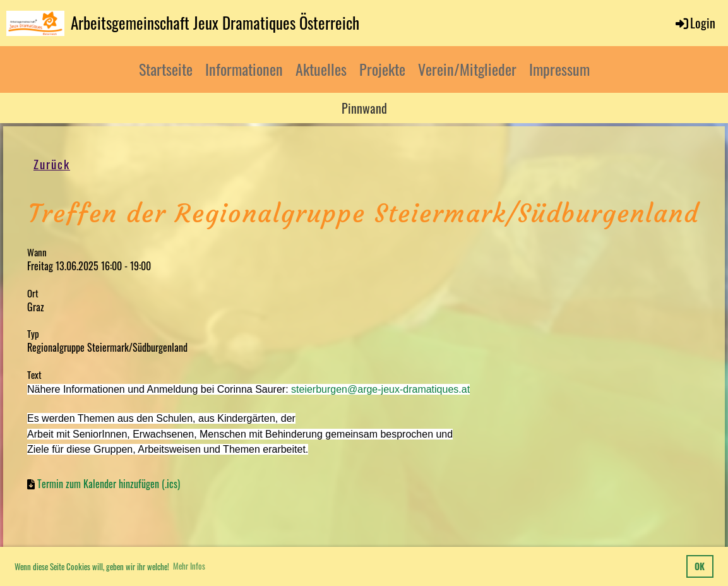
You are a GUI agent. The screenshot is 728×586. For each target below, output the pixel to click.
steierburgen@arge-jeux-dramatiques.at (380, 390)
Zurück (53, 165)
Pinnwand (364, 108)
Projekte (382, 69)
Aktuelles (321, 69)
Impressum (559, 69)
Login (695, 23)
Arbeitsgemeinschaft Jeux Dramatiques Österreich (215, 22)
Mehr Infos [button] (189, 566)
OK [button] (700, 566)
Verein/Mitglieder (467, 69)
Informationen (244, 69)
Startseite (166, 69)
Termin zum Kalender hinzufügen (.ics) (109, 484)
